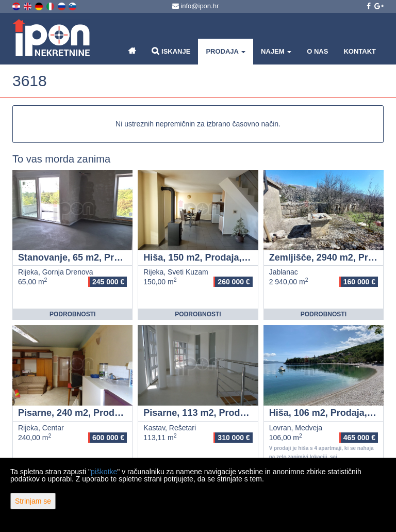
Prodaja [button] (226, 51)
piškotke (104, 472)
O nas (317, 51)
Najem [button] (276, 51)
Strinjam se (33, 501)
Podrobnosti (72, 314)
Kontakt (360, 51)
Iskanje (171, 51)
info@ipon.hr (196, 6)
